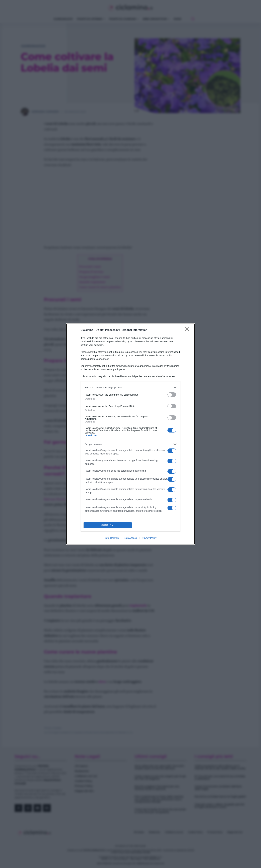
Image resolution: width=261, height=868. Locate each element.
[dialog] (130, 434)
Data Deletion (112, 538)
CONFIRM (108, 525)
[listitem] (130, 387)
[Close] (188, 330)
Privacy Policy (149, 538)
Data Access (130, 538)
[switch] (172, 395)
